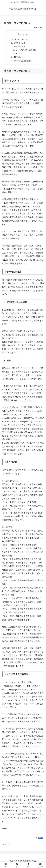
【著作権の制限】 (20, 46)
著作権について (19, 43)
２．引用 (19, 54)
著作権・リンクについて (21, 39)
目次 (20, 34)
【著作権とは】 (19, 57)
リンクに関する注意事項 (23, 61)
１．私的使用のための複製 (26, 50)
